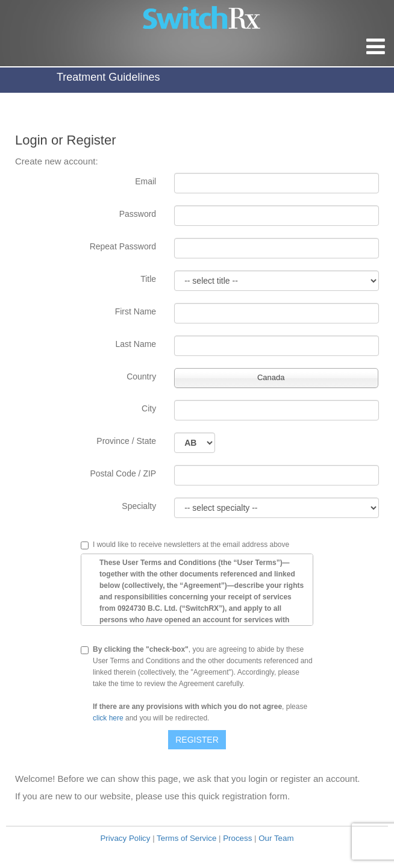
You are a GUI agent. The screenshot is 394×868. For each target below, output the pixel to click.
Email (145, 181)
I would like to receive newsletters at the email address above (191, 545)
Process (237, 838)
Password (138, 214)
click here (108, 718)
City (149, 408)
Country (141, 376)
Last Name (136, 344)
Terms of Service (186, 838)
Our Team (276, 838)
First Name (136, 311)
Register (197, 740)
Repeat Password (123, 246)
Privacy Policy (125, 838)
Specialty (139, 506)
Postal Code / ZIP (123, 473)
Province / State (126, 441)
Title (148, 279)
